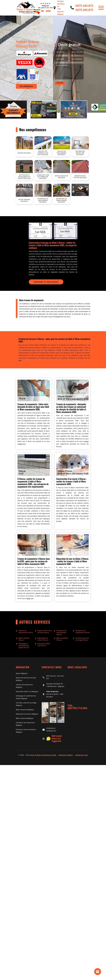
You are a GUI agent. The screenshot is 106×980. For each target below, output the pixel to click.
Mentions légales (66, 755)
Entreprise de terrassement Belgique (26, 731)
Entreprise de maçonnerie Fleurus (83, 632)
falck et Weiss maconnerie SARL (43, 755)
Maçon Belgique (22, 673)
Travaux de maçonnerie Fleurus (26, 632)
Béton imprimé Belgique (25, 718)
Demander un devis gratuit (46, 282)
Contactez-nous (82, 755)
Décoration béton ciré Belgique (27, 691)
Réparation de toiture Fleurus (43, 639)
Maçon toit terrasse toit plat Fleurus (45, 632)
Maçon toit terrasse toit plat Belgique (26, 679)
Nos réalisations (26, 86)
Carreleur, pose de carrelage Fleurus (82, 639)
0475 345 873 (51, 676)
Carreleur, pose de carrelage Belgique (26, 704)
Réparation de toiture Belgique (27, 714)
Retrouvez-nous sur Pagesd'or (54, 739)
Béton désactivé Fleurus (62, 639)
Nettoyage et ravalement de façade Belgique (26, 697)
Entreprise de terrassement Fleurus (61, 633)
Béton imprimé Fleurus (24, 639)
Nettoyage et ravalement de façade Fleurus (24, 646)
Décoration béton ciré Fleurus (44, 645)
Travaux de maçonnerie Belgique (24, 686)
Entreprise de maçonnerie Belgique (25, 724)
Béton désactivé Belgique (25, 710)
